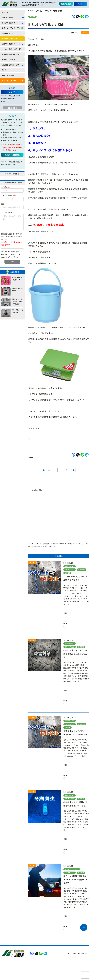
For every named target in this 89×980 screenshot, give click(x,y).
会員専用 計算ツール (10, 39)
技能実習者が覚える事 (10, 65)
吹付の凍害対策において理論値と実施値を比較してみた (75, 654)
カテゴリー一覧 (8, 18)
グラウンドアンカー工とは (12, 28)
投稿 (31, 457)
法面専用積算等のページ (11, 44)
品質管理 (32, 17)
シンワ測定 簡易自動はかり (40, 394)
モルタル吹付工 (70, 570)
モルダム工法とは (9, 23)
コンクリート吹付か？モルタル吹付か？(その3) (76, 578)
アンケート (6, 70)
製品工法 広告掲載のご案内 (12, 81)
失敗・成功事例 (8, 75)
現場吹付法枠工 (70, 566)
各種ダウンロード (9, 60)
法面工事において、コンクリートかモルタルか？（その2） (75, 733)
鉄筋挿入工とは (8, 33)
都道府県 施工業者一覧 (10, 54)
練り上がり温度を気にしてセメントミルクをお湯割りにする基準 (76, 879)
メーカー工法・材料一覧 (11, 49)
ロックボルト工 (70, 873)
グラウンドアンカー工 (72, 869)
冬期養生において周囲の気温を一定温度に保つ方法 (75, 804)
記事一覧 (5, 12)
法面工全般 (82, 570)
